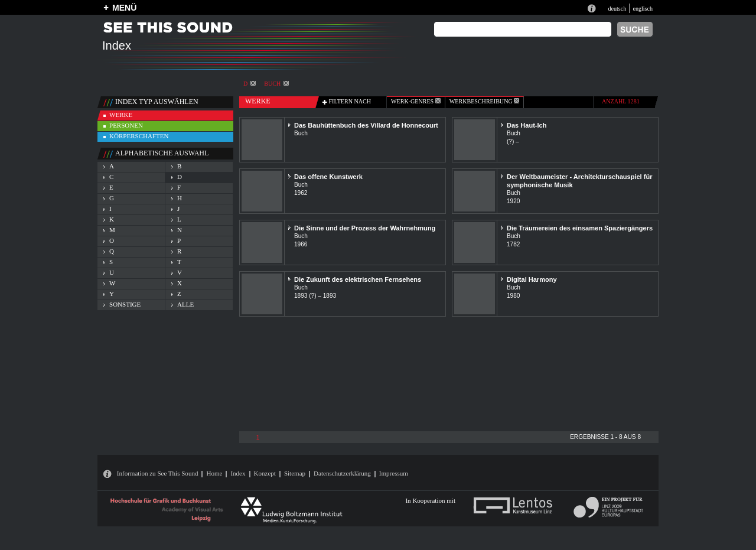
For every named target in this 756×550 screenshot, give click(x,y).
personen (126, 125)
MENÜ (124, 8)
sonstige (125, 304)
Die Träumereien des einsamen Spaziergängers (580, 228)
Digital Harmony (532, 279)
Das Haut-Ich (527, 125)
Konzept (265, 473)
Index (238, 473)
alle (185, 304)
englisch (643, 9)
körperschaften (139, 136)
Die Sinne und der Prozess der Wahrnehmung (365, 228)
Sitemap (295, 473)
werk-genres (416, 101)
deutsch (617, 9)
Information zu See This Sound (158, 473)
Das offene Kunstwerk (328, 177)
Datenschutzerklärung (342, 473)
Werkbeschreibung (484, 101)
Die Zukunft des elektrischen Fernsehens (358, 279)
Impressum (394, 473)
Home (214, 473)
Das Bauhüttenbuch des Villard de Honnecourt (366, 125)
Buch (276, 84)
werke (121, 115)
